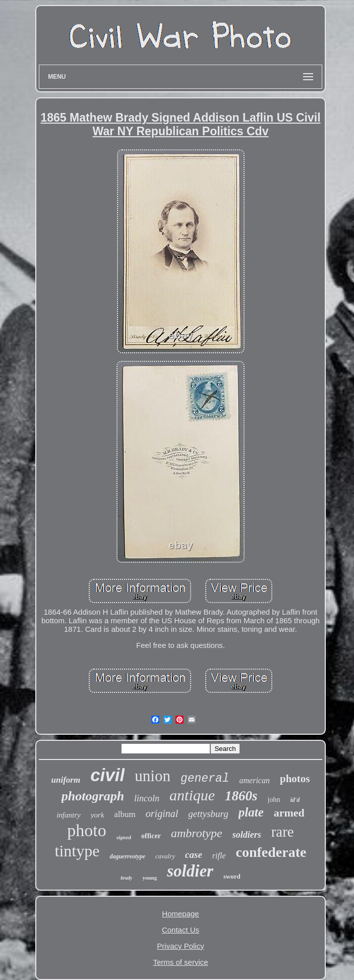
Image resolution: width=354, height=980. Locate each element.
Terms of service (180, 962)
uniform (66, 780)
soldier (190, 871)
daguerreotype (127, 856)
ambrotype (197, 833)
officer (151, 836)
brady (126, 878)
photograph (93, 796)
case (194, 855)
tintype (77, 851)
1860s (241, 796)
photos (295, 779)
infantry (69, 815)
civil (107, 775)
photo (86, 830)
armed (289, 813)
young (150, 878)
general (205, 779)
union (153, 776)
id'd (295, 800)
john (274, 800)
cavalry (165, 856)
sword (232, 876)
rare (283, 832)
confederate (271, 852)
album (125, 814)
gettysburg (208, 814)
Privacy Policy (180, 946)
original (162, 813)
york (98, 815)
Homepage (180, 914)
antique (192, 795)
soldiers (247, 835)
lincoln (147, 798)
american (255, 780)
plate (251, 812)
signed (124, 837)
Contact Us (181, 930)
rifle (219, 856)
